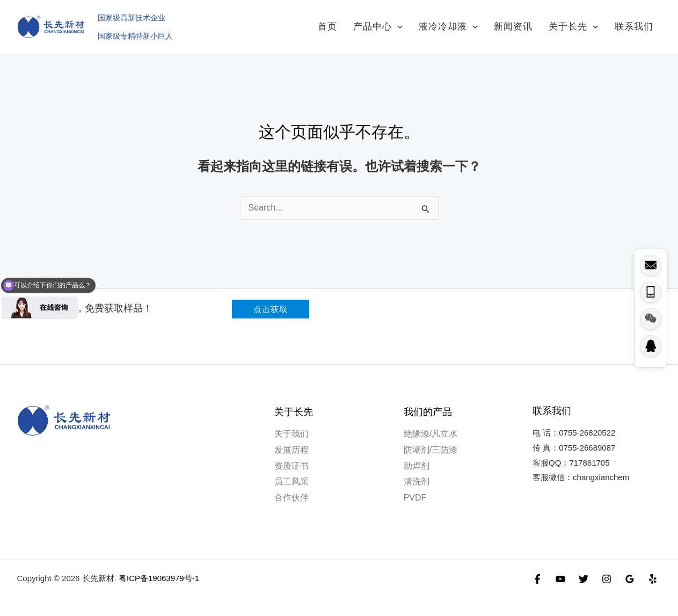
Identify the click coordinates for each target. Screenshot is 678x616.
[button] (271, 300)
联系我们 (637, 22)
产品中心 (402, 22)
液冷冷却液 (467, 22)
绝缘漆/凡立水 (431, 425)
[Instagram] (607, 570)
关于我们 (291, 425)
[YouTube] (560, 570)
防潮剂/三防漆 (431, 441)
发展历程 (291, 441)
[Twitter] (584, 570)
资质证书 (291, 457)
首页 (357, 22)
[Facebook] (537, 570)
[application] (421, 22)
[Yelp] (653, 570)
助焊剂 (417, 457)
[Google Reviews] (630, 570)
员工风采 (291, 473)
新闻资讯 (527, 22)
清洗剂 (417, 473)
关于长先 (581, 22)
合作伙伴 (291, 489)
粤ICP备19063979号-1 (159, 570)
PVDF (415, 489)
